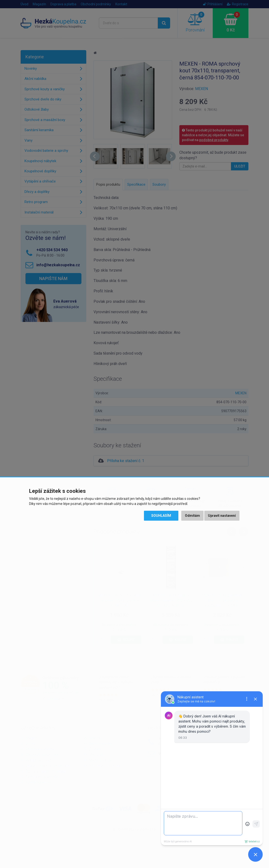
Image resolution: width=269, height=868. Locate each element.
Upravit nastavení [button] (222, 516)
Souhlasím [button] (161, 516)
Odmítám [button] (192, 516)
